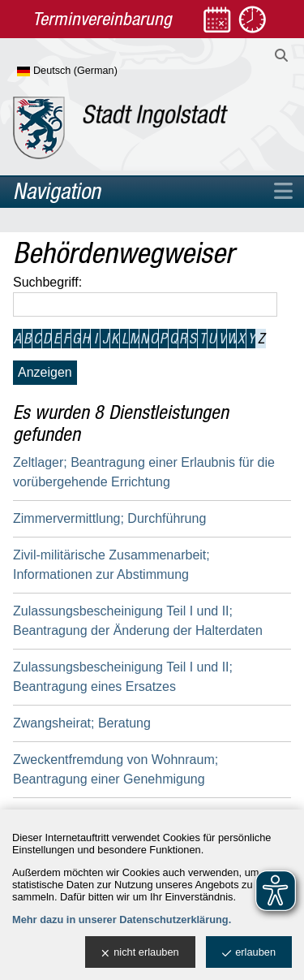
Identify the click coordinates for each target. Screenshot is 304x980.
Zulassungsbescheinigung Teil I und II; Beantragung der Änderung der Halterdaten (138, 621)
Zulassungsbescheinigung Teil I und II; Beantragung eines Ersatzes (123, 677)
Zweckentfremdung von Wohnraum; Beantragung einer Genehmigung (116, 769)
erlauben (249, 953)
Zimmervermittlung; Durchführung (109, 518)
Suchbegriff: (47, 282)
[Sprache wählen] (94, 71)
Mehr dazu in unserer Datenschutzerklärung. (122, 920)
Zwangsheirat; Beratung (82, 723)
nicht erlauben (140, 953)
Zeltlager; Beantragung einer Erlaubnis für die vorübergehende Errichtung (144, 472)
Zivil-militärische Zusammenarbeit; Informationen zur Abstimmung (111, 565)
